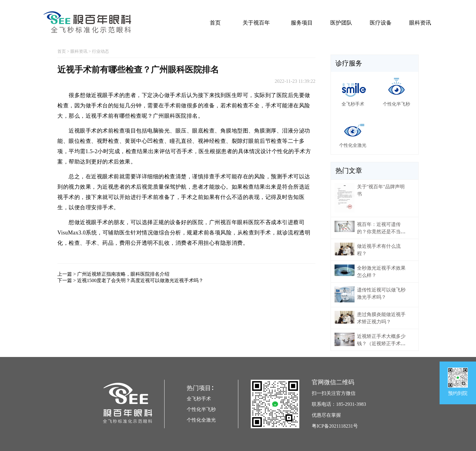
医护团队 (341, 23)
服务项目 (302, 23)
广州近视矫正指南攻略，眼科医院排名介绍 (123, 274)
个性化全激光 (201, 420)
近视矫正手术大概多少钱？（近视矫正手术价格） (381, 343)
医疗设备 (381, 23)
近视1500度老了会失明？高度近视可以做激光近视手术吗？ (140, 280)
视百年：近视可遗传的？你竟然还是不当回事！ (381, 232)
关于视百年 (256, 23)
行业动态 (100, 51)
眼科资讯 (420, 23)
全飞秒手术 (199, 399)
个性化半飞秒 (201, 409)
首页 (215, 23)
